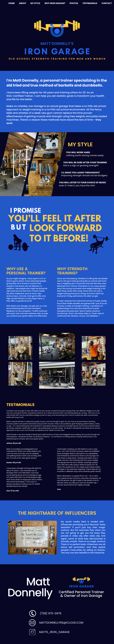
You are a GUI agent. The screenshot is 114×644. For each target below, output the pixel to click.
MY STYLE (35, 3)
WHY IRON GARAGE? (55, 3)
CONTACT (107, 3)
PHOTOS (74, 3)
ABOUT (23, 3)
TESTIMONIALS (90, 3)
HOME (12, 3)
